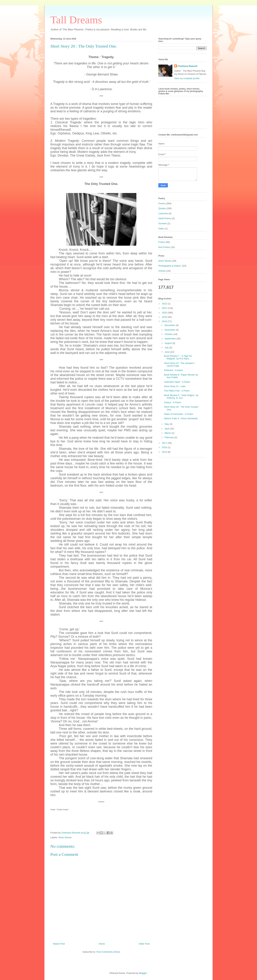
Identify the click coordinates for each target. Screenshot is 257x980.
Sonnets (163, 223)
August (169, 343)
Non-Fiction (164, 247)
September (171, 339)
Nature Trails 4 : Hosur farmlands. (181, 418)
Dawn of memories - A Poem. (179, 414)
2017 (165, 443)
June (167, 352)
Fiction (162, 242)
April (167, 429)
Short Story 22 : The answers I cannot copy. (179, 365)
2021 (165, 308)
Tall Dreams (76, 20)
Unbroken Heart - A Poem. (177, 382)
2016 (165, 447)
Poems (162, 203)
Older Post (144, 944)
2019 (165, 317)
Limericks (163, 213)
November (170, 330)
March (168, 433)
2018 (165, 321)
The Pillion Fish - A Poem (177, 391)
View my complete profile (187, 78)
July (167, 348)
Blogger (143, 973)
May (167, 424)
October (169, 334)
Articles (162, 271)
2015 (165, 452)
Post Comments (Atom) (108, 952)
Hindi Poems (165, 218)
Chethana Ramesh (188, 66)
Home (102, 944)
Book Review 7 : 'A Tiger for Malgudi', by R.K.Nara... (178, 357)
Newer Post (59, 944)
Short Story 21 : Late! (175, 386)
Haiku (161, 229)
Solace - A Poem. (173, 402)
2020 (165, 313)
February (170, 437)
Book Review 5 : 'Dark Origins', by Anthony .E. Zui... (181, 397)
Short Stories (65, 837)
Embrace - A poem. (174, 370)
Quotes (162, 208)
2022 (165, 304)
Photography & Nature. (170, 266)
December (170, 325)
